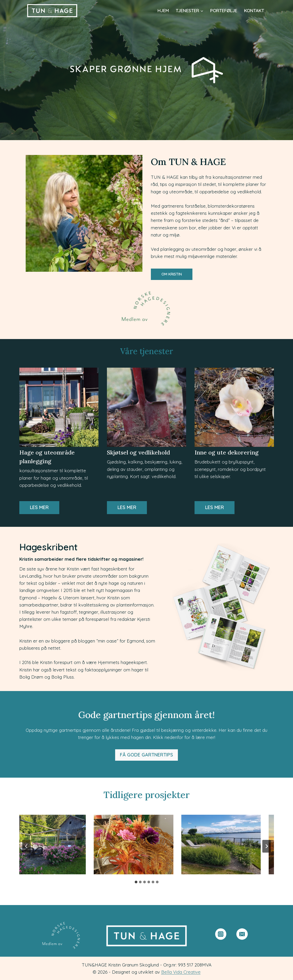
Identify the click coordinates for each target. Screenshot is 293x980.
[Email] (242, 934)
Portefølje (224, 10)
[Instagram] (221, 934)
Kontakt (254, 10)
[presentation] (48, 845)
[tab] (136, 882)
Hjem (163, 10)
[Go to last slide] (26, 846)
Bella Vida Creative (181, 972)
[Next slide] (267, 846)
